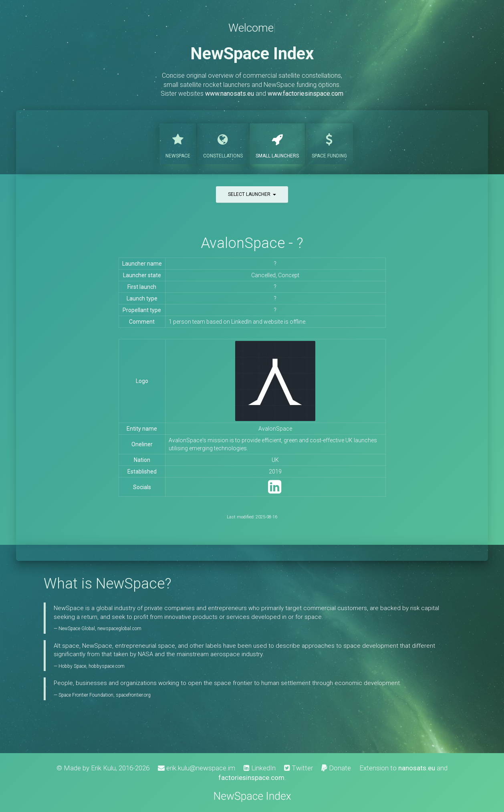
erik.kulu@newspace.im (197, 768)
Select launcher (252, 194)
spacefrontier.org (133, 695)
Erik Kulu (103, 768)
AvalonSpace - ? (252, 243)
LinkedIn (260, 768)
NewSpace (178, 143)
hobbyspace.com (107, 666)
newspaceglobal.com (119, 629)
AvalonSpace (275, 429)
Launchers (277, 143)
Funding (329, 143)
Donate (336, 768)
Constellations (223, 143)
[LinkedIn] (275, 491)
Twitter (298, 768)
